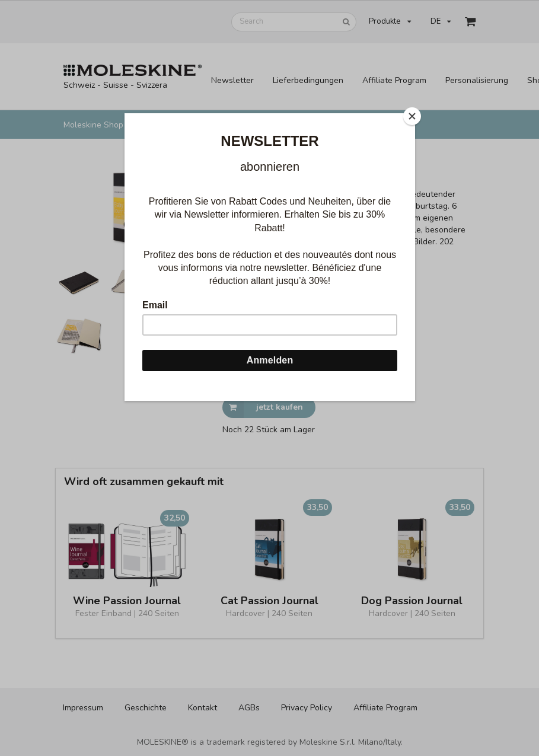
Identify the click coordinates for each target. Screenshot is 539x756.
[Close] (412, 116)
